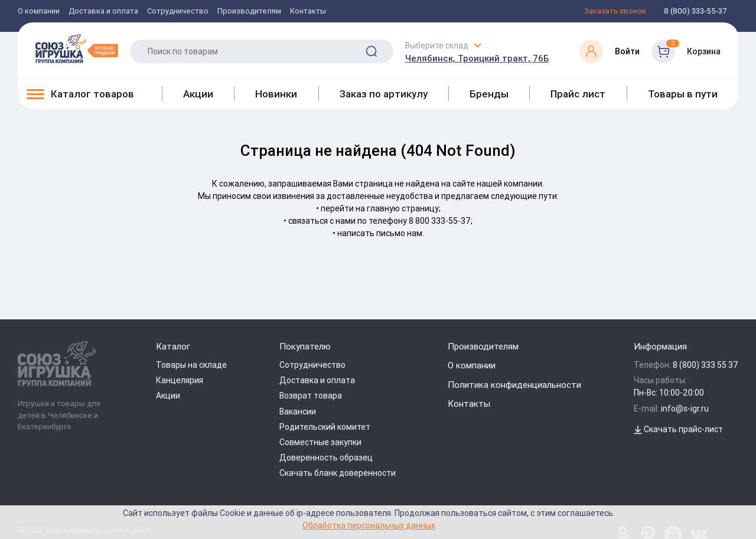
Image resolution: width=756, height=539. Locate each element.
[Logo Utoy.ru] (77, 48)
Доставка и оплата (103, 12)
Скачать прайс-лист (678, 429)
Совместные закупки (320, 442)
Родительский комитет (325, 427)
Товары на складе (191, 365)
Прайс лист (578, 94)
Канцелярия (180, 380)
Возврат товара (311, 396)
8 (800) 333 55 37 (706, 365)
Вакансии (298, 411)
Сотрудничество (178, 12)
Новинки (276, 94)
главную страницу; (404, 208)
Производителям (249, 12)
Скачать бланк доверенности (338, 473)
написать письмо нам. (381, 233)
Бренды (489, 94)
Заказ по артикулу (384, 94)
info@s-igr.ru (685, 409)
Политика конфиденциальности (514, 385)
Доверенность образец (326, 458)
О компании (39, 12)
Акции (198, 94)
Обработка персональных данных (369, 525)
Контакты (308, 12)
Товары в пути (683, 94)
